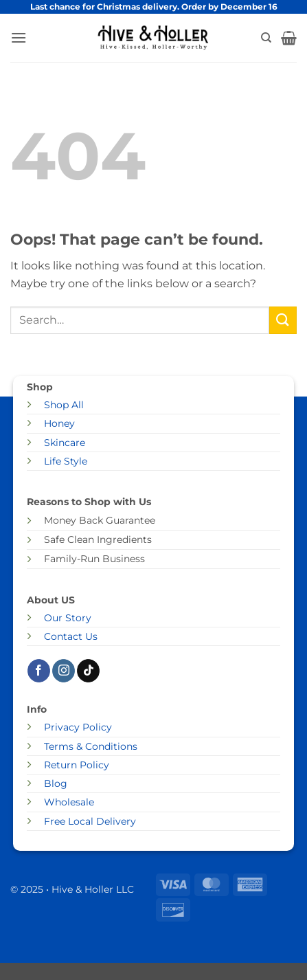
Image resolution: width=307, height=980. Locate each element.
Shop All (64, 405)
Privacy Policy (78, 727)
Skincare (65, 443)
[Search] (266, 38)
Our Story (68, 618)
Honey (59, 423)
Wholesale (69, 802)
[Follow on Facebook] (39, 671)
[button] (19, 37)
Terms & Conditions (91, 746)
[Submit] (283, 320)
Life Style (66, 461)
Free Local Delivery (90, 821)
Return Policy (77, 765)
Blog (56, 783)
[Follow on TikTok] (88, 671)
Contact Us (71, 636)
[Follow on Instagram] (64, 671)
